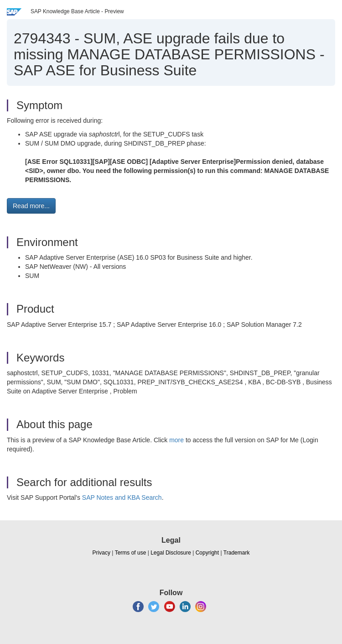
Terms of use (131, 553)
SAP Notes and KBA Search (122, 497)
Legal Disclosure (171, 553)
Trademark (237, 553)
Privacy (101, 553)
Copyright (207, 553)
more (176, 440)
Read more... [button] (31, 206)
